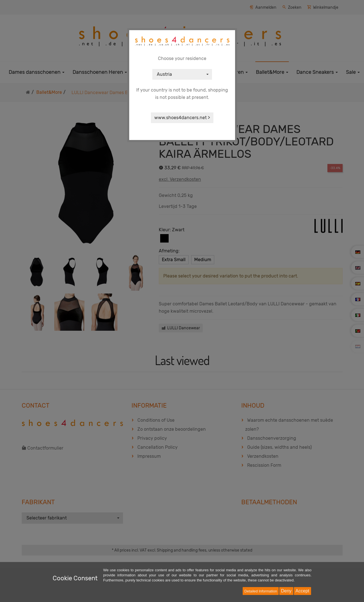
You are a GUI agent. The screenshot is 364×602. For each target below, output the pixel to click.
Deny (286, 591)
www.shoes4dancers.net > (182, 118)
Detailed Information (261, 591)
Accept (302, 591)
